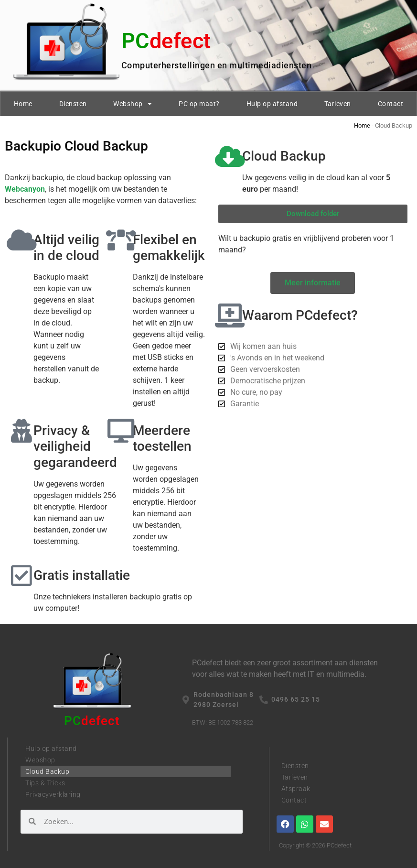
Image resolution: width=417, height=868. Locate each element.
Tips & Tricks (45, 783)
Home (23, 104)
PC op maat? (199, 104)
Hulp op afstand (272, 104)
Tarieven (338, 104)
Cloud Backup (284, 156)
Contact (391, 104)
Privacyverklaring (53, 794)
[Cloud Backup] (230, 156)
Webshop (133, 104)
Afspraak (296, 789)
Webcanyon (25, 189)
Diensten (73, 104)
